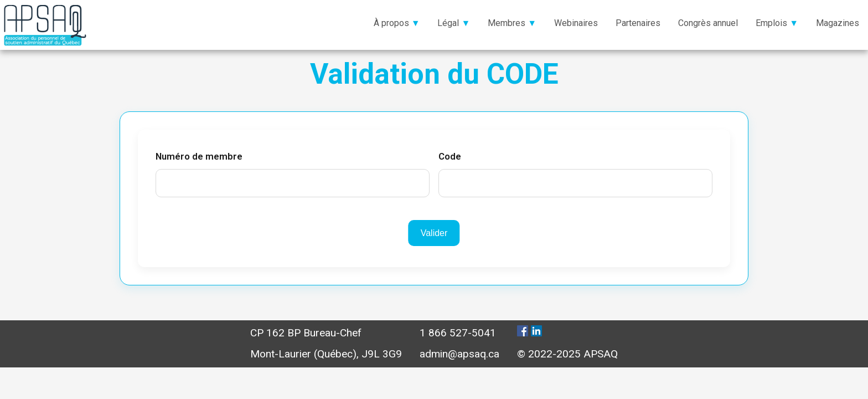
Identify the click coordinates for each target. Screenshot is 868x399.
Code (450, 156)
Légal (448, 23)
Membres (507, 23)
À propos (391, 23)
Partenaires (638, 23)
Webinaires (576, 23)
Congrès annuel (708, 23)
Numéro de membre (199, 156)
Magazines (838, 23)
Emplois (771, 23)
